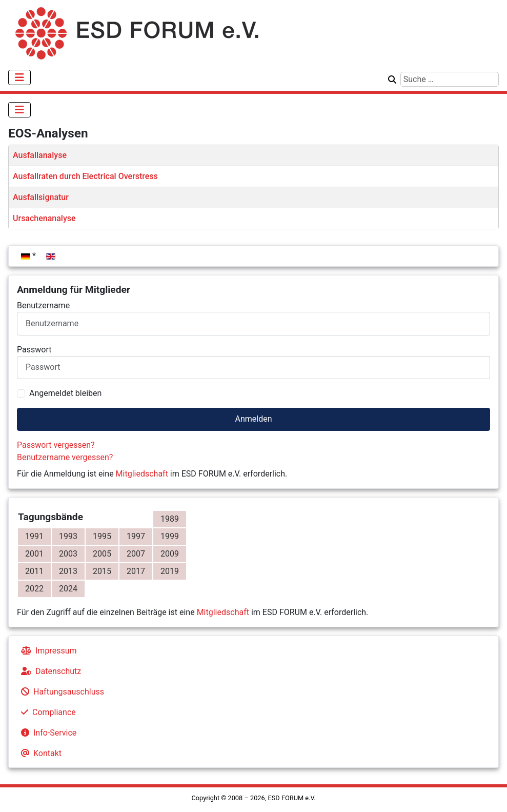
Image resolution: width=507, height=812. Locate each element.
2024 (68, 589)
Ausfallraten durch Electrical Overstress (85, 176)
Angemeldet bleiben (65, 393)
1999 (170, 536)
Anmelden (253, 419)
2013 (68, 571)
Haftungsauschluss (60, 692)
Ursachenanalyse (44, 218)
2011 (34, 571)
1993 (68, 536)
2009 (170, 554)
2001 (34, 554)
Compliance (46, 712)
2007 (136, 554)
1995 (102, 536)
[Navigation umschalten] (19, 77)
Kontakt (39, 753)
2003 (68, 554)
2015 (102, 571)
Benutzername (43, 305)
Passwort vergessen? (56, 445)
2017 (136, 571)
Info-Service (47, 733)
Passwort (34, 350)
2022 (34, 589)
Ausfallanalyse (40, 155)
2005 (102, 554)
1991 (34, 536)
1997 (136, 536)
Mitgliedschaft (142, 474)
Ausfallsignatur (41, 197)
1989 (170, 519)
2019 (170, 571)
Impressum (47, 651)
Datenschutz (49, 671)
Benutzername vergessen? (65, 457)
